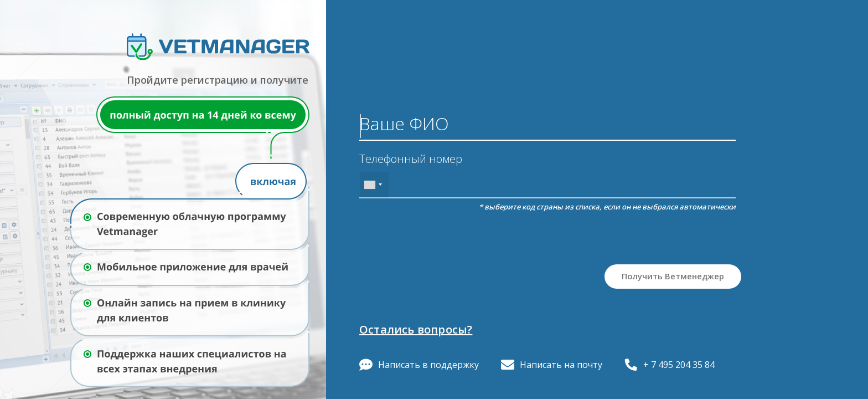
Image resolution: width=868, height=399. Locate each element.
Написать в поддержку (419, 365)
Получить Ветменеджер (673, 276)
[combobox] (374, 185)
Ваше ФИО (404, 124)
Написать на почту (552, 365)
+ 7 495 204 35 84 (670, 365)
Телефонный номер (411, 159)
